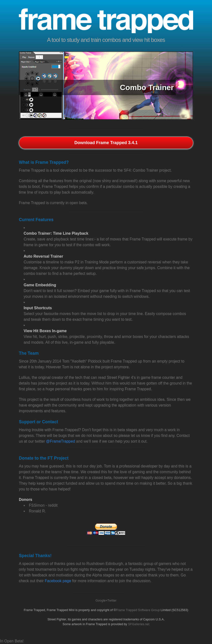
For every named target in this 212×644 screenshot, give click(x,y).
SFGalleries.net (139, 624)
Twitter (112, 600)
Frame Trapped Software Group (138, 610)
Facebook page (58, 581)
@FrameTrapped (61, 441)
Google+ (101, 600)
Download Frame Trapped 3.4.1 (106, 143)
